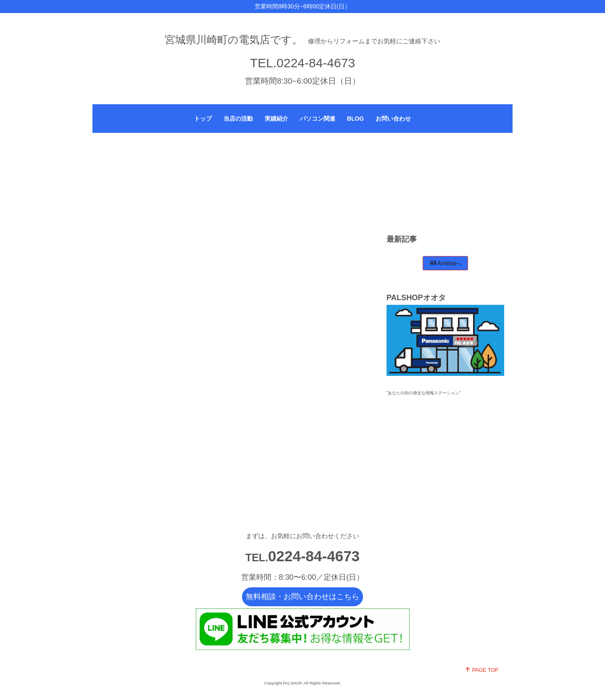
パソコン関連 (318, 119)
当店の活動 (238, 119)
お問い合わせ (393, 119)
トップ (203, 119)
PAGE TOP (482, 670)
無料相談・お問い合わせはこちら (302, 597)
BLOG (355, 119)
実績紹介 (276, 119)
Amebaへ (446, 263)
